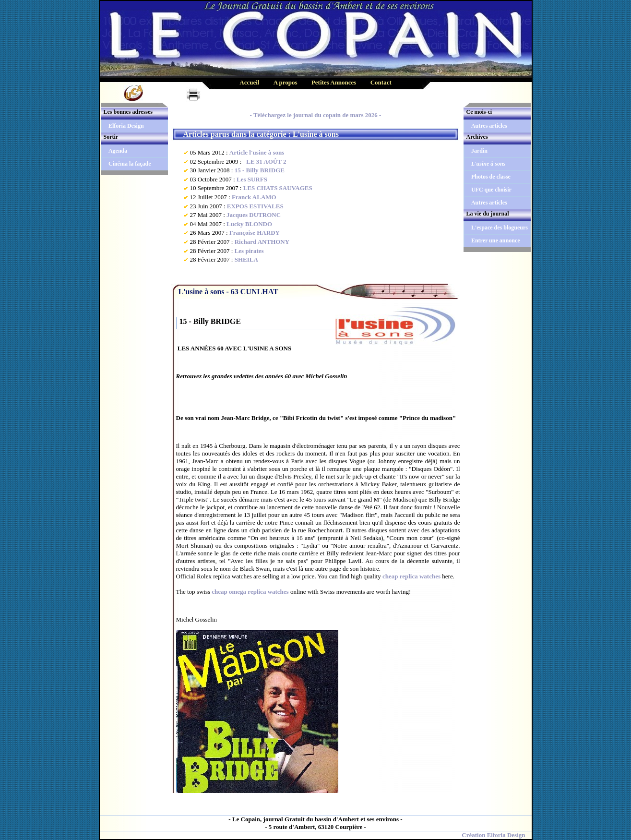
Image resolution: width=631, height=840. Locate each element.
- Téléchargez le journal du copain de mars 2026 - (316, 115)
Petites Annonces (334, 82)
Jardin (479, 151)
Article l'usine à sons (257, 152)
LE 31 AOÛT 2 (265, 162)
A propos (286, 82)
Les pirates (249, 251)
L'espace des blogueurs (500, 228)
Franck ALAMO (254, 197)
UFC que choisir (491, 190)
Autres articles (489, 126)
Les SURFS (252, 179)
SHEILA (246, 259)
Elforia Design (126, 126)
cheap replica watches (411, 576)
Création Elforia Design (493, 835)
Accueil (249, 82)
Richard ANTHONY (262, 242)
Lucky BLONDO (249, 224)
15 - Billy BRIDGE (260, 170)
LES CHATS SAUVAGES (278, 188)
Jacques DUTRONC (254, 215)
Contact (381, 82)
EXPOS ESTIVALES (255, 206)
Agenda (118, 151)
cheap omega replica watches (250, 592)
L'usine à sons (488, 164)
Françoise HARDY (255, 233)
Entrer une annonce (496, 240)
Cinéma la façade (130, 164)
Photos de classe (491, 177)
